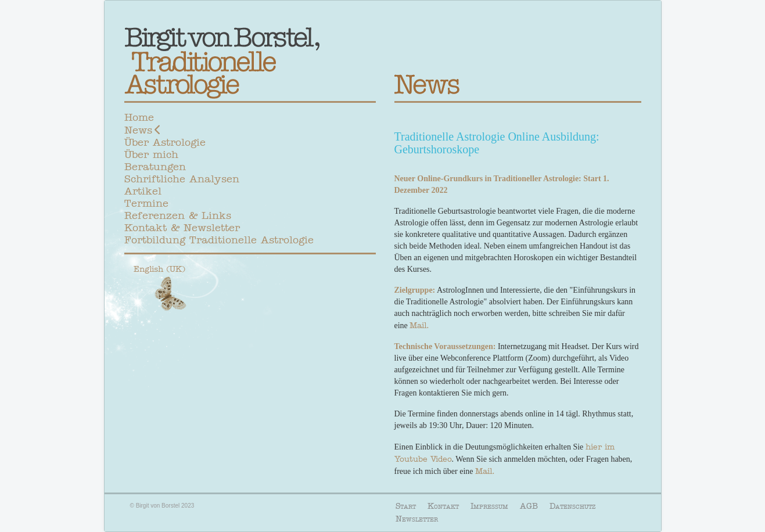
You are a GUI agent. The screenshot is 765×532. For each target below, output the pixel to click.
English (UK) (159, 269)
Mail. (419, 325)
